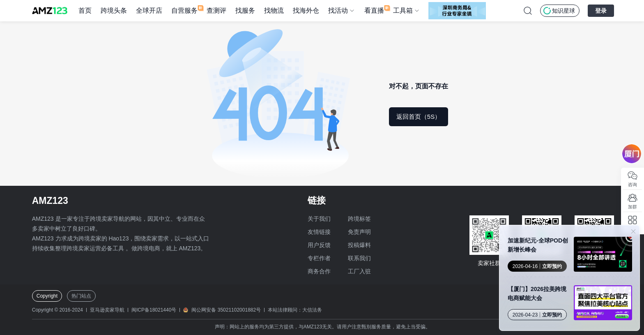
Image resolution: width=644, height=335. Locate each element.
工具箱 (403, 10)
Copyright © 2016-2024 (57, 310)
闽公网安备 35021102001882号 (226, 310)
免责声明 (359, 232)
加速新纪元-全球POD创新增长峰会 (538, 245)
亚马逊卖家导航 (107, 310)
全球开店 (149, 10)
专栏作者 (319, 258)
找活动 (338, 10)
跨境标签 (359, 219)
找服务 (245, 10)
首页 (85, 10)
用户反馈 (319, 245)
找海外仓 (306, 10)
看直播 (374, 10)
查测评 (216, 10)
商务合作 (319, 271)
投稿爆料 (359, 245)
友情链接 (319, 232)
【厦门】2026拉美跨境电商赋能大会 (537, 293)
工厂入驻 (359, 271)
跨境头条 (114, 10)
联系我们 (359, 258)
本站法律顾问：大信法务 (295, 310)
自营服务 (184, 10)
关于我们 (319, 219)
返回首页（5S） (419, 117)
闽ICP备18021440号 (154, 310)
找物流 (274, 10)
